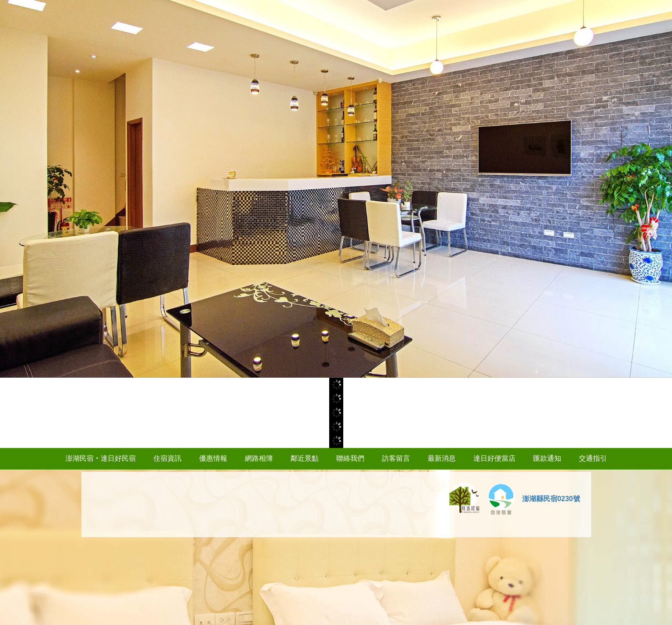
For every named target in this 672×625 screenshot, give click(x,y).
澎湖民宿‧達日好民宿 (101, 458)
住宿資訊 (167, 458)
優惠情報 (213, 458)
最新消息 (442, 458)
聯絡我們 (350, 458)
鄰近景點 (305, 458)
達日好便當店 (494, 458)
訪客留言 (396, 458)
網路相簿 (259, 458)
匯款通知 (547, 458)
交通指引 (593, 458)
